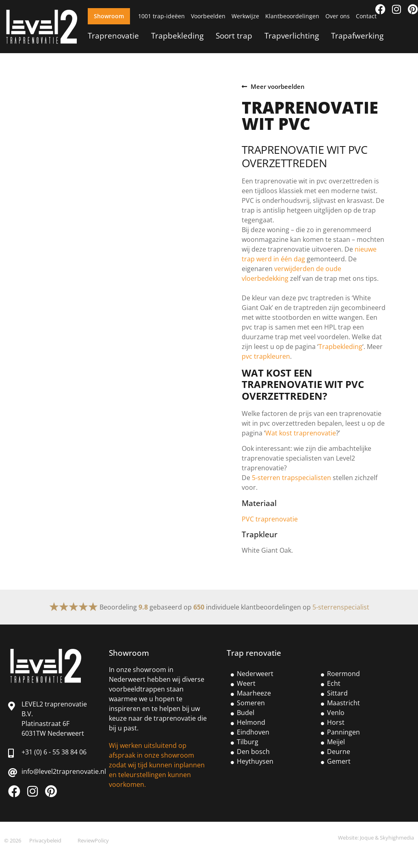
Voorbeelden (208, 16)
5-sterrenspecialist (341, 607)
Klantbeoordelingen (292, 16)
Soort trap (234, 36)
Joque (367, 838)
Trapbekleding (177, 36)
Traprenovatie (113, 36)
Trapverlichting (292, 36)
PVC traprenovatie (270, 519)
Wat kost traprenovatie (301, 433)
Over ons (338, 16)
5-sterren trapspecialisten (291, 478)
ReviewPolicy (93, 840)
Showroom (109, 16)
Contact (366, 16)
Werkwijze (245, 16)
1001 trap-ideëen (161, 16)
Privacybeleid (45, 840)
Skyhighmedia (397, 838)
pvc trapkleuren (266, 356)
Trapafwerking (357, 36)
